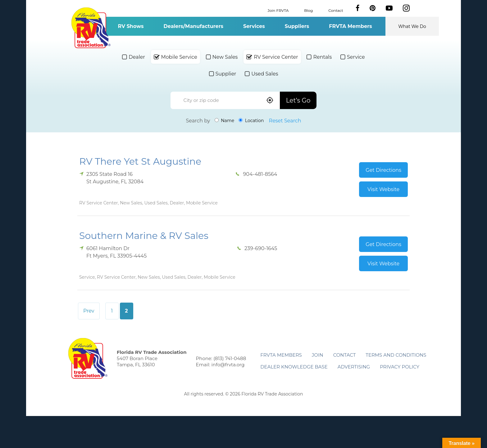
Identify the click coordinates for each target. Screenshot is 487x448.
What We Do (412, 26)
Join (318, 355)
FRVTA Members (350, 26)
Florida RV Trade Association (91, 28)
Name (225, 121)
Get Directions (383, 170)
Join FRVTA (278, 10)
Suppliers (297, 26)
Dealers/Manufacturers (193, 26)
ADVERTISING (354, 367)
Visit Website (383, 189)
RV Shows (131, 26)
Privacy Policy (400, 367)
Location (251, 121)
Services (254, 26)
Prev (89, 311)
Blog (308, 10)
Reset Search (285, 121)
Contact (336, 10)
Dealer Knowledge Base (294, 367)
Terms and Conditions (396, 355)
